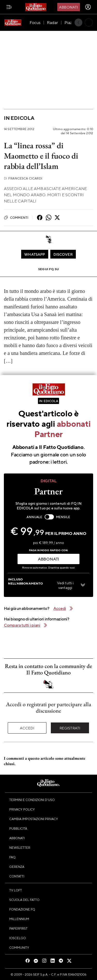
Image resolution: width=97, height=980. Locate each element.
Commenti (16, 217)
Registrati (70, 728)
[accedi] (88, 7)
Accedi (27, 728)
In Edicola (19, 118)
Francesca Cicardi (23, 178)
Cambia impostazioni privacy (34, 819)
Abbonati (68, 7)
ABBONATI (48, 559)
